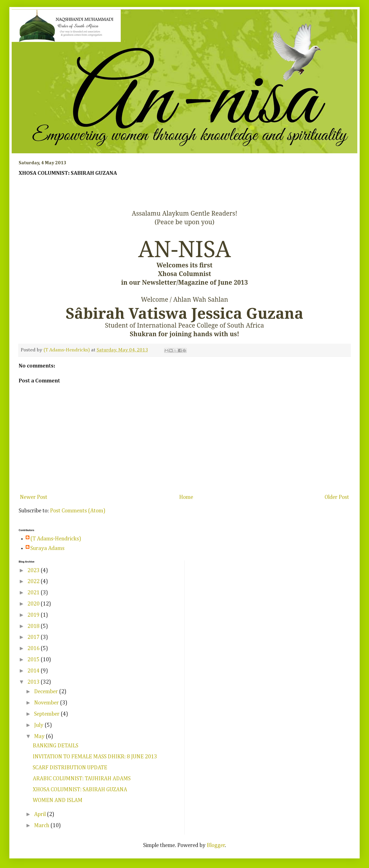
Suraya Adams (47, 548)
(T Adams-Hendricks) (56, 539)
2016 (34, 648)
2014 (34, 671)
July (39, 725)
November (47, 703)
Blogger (216, 845)
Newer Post (34, 497)
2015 (34, 660)
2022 (34, 581)
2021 (34, 593)
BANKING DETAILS (55, 746)
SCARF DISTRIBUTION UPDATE (70, 768)
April (41, 814)
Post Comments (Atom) (78, 511)
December (47, 692)
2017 (34, 637)
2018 (34, 626)
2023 (34, 570)
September (47, 714)
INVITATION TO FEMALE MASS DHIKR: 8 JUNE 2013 (95, 757)
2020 (34, 604)
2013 (34, 682)
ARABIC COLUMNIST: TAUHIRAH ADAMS (82, 779)
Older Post (337, 497)
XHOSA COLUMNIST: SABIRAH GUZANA (80, 790)
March (42, 826)
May (40, 736)
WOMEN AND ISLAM (58, 800)
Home (186, 497)
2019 (34, 615)
